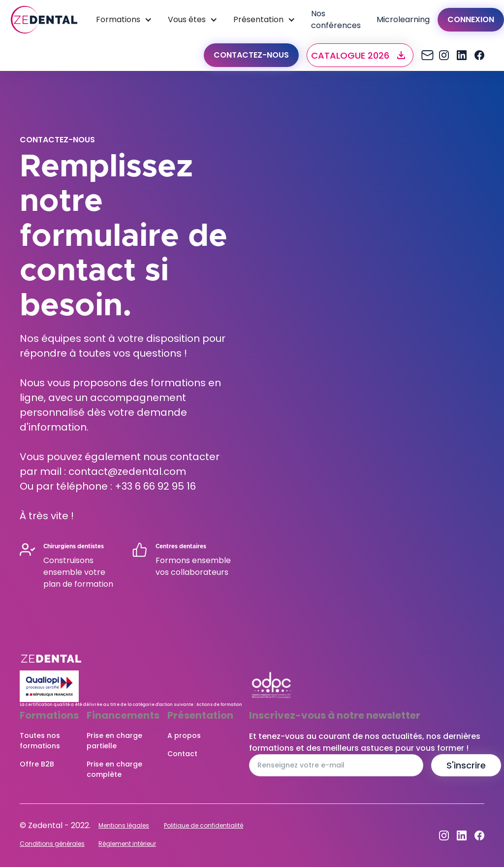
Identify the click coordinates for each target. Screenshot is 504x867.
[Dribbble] (462, 55)
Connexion (471, 19)
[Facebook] (479, 55)
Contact (182, 754)
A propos (184, 735)
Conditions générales (52, 844)
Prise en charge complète (114, 769)
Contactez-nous (251, 55)
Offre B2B (37, 764)
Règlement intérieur (127, 844)
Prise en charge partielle (114, 741)
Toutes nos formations (40, 741)
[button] (360, 55)
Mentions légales (124, 825)
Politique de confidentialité (204, 825)
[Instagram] (426, 55)
